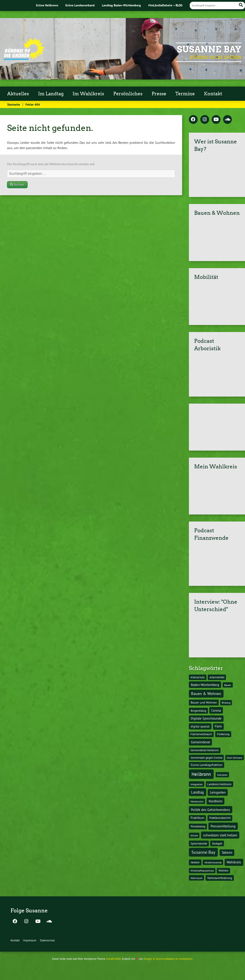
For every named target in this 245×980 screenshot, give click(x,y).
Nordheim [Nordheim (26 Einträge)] (216, 801)
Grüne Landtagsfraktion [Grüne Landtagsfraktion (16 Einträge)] (207, 765)
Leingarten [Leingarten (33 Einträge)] (218, 792)
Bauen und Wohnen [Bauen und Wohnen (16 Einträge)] (204, 702)
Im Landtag (51, 94)
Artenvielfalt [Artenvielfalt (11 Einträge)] (217, 677)
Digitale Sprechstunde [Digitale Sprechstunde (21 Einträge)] (206, 718)
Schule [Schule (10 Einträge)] (194, 835)
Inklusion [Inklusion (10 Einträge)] (222, 775)
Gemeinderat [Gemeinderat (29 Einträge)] (200, 742)
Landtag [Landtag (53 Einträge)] (197, 792)
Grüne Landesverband (80, 5)
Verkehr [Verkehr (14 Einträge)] (195, 862)
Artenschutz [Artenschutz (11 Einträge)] (198, 677)
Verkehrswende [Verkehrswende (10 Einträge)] (213, 862)
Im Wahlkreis (88, 94)
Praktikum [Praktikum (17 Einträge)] (197, 818)
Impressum (30, 940)
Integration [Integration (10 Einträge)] (197, 784)
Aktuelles (18, 94)
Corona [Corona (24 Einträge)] (216, 710)
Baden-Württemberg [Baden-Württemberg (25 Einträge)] (205, 685)
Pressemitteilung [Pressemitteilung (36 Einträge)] (223, 826)
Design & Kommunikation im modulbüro (168, 959)
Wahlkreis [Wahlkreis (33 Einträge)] (234, 862)
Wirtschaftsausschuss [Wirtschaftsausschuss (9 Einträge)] (202, 871)
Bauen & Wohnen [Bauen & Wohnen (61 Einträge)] (206, 694)
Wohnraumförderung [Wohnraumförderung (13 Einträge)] (220, 878)
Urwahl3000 (113, 959)
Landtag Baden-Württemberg (121, 5)
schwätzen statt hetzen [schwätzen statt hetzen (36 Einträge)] (220, 835)
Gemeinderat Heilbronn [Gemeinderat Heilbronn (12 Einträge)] (205, 750)
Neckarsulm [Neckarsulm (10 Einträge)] (197, 801)
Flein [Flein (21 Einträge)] (218, 726)
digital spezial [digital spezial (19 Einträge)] (200, 726)
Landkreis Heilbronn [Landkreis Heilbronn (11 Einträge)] (219, 784)
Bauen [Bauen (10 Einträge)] (228, 685)
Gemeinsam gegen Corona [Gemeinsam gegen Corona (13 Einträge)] (206, 758)
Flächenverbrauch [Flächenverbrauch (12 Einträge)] (201, 734)
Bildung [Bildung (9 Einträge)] (226, 703)
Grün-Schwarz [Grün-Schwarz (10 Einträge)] (234, 758)
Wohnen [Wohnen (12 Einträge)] (223, 871)
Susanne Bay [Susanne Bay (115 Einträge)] (203, 852)
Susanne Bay (209, 49)
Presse (159, 94)
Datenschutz (47, 940)
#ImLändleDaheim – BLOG (165, 5)
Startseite (14, 104)
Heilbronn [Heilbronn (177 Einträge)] (201, 774)
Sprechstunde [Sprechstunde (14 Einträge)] (199, 843)
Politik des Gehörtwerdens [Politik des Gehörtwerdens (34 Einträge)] (210, 810)
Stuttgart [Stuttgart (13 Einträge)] (217, 844)
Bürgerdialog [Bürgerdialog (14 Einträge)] (198, 711)
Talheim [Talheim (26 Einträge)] (227, 853)
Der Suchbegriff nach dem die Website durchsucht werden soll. (51, 164)
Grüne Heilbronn (47, 5)
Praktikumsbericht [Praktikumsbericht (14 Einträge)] (220, 818)
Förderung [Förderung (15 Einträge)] (223, 734)
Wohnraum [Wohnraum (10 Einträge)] (196, 878)
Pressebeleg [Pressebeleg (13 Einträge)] (198, 826)
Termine (185, 94)
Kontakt (213, 94)
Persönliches (128, 94)
